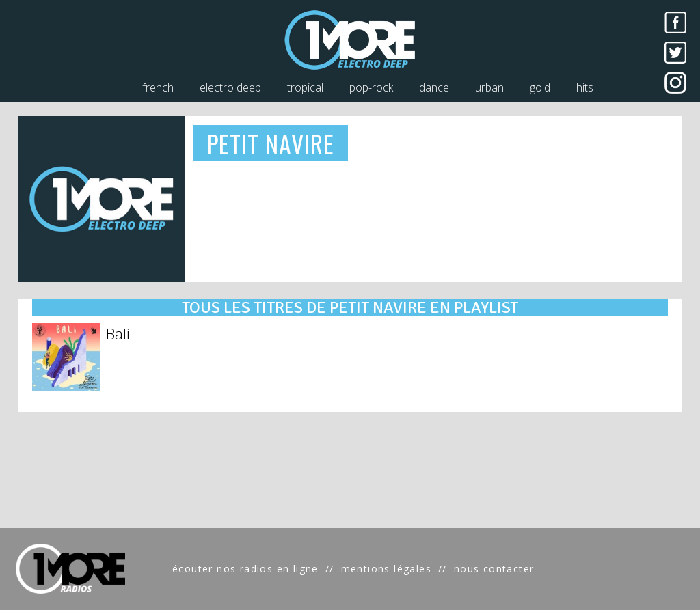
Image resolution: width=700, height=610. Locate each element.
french (158, 87)
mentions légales (386, 569)
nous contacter (494, 569)
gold (540, 87)
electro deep (230, 87)
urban (489, 87)
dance (434, 87)
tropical (305, 87)
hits (585, 87)
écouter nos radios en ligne (245, 569)
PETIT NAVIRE (271, 143)
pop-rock (371, 87)
